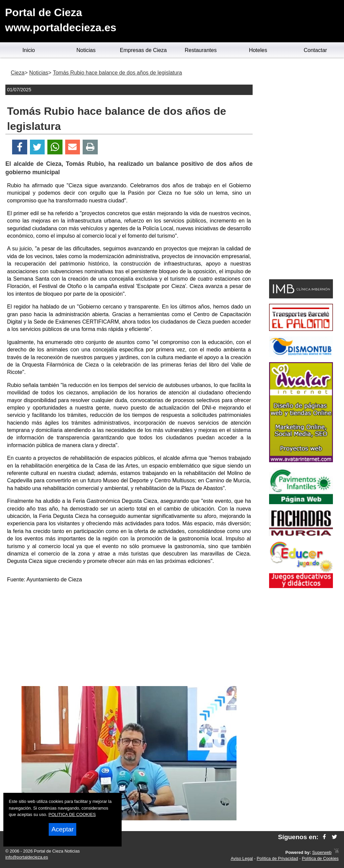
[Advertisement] (129, 636)
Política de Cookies (320, 858)
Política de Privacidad (277, 858)
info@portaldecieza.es (27, 857)
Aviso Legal (242, 858)
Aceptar (62, 829)
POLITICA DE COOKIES (72, 814)
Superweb (322, 852)
